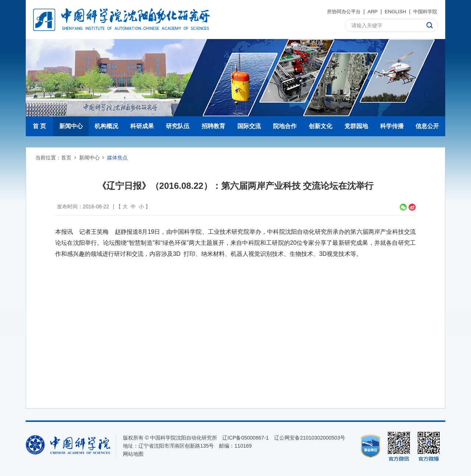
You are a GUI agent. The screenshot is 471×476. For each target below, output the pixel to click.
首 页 (39, 126)
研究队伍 (178, 126)
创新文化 (321, 126)
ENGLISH (393, 11)
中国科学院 (424, 11)
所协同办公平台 (339, 11)
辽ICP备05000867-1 (245, 438)
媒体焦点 (117, 158)
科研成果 (142, 126)
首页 (66, 158)
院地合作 (285, 126)
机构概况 (106, 126)
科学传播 (392, 126)
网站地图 (133, 454)
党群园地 (356, 126)
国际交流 (249, 126)
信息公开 (427, 126)
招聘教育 (213, 126)
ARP (370, 11)
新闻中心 (71, 126)
